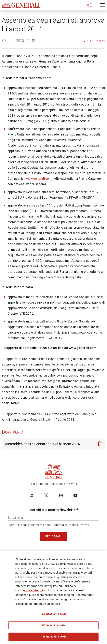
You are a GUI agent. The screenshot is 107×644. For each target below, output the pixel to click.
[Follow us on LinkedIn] (32, 495)
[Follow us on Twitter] (46, 495)
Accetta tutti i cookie (54, 638)
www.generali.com (38, 179)
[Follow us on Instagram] (61, 495)
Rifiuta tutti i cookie (54, 627)
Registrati (54, 536)
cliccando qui (33, 592)
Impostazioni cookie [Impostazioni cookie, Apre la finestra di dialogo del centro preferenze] (53, 615)
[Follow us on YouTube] (75, 495)
